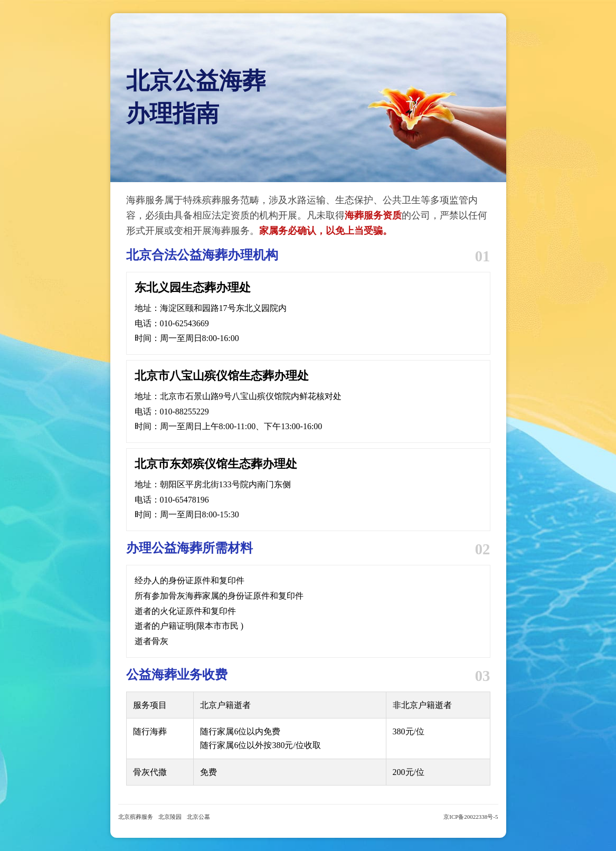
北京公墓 (198, 817)
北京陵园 (170, 817)
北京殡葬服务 (136, 817)
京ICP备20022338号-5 (471, 817)
